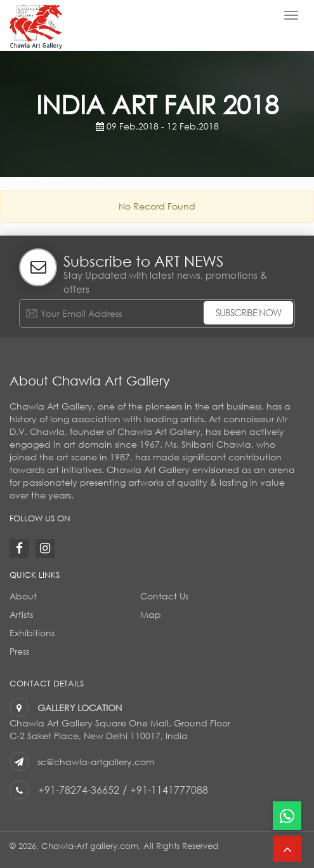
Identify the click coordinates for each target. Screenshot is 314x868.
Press (19, 651)
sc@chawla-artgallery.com (96, 762)
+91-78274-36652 (79, 790)
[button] (287, 849)
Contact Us (164, 596)
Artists (21, 614)
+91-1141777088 (171, 790)
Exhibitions (32, 633)
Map (151, 614)
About (23, 596)
